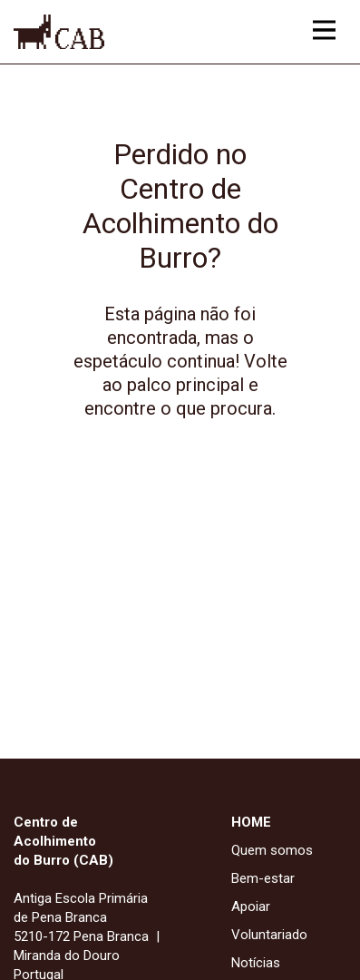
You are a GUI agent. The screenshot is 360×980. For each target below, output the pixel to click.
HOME (251, 822)
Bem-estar (263, 878)
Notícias (256, 963)
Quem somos (272, 850)
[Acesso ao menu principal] (324, 30)
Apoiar (251, 906)
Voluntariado (269, 935)
